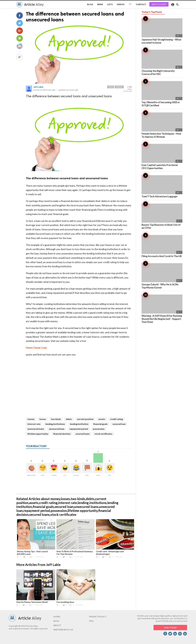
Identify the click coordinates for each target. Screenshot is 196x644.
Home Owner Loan (36, 348)
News (100, 4)
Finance (119, 87)
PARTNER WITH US (63, 630)
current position (85, 419)
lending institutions (55, 424)
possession (99, 429)
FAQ (91, 621)
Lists (110, 4)
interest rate (34, 424)
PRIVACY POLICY (98, 616)
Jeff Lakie (38, 87)
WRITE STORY (159, 4)
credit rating (116, 419)
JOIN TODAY (170, 627)
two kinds (56, 419)
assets (102, 419)
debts (69, 419)
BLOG (90, 4)
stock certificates (103, 434)
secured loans (83, 434)
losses (43, 419)
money (31, 419)
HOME (57, 616)
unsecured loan (57, 429)
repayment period (79, 429)
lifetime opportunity (38, 434)
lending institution (79, 424)
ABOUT (57, 625)
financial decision (62, 434)
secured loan (119, 424)
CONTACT (141, 4)
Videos (121, 4)
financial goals (100, 424)
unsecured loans (36, 429)
